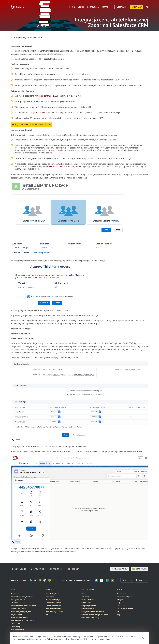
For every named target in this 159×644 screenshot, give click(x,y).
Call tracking (15, 627)
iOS (65, 166)
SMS (48, 615)
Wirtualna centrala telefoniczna (22, 621)
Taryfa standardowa (54, 603)
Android (71, 166)
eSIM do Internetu (17, 630)
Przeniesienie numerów (19, 618)
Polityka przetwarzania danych (93, 612)
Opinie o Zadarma (88, 600)
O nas (83, 594)
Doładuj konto (122, 594)
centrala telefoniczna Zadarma (55, 145)
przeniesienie (40, 113)
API (118, 612)
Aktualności (86, 597)
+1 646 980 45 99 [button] (36, 569)
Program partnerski (89, 606)
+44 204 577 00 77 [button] (72, 569)
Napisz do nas (120, 569)
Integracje (120, 600)
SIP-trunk (14, 603)
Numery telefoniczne (18, 609)
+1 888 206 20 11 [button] (18, 569)
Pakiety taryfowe (23, 101)
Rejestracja (137, 7)
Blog (118, 615)
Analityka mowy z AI (18, 600)
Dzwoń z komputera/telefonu (22, 597)
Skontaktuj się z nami (125, 609)
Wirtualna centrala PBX (45, 96)
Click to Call (15, 624)
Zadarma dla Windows (53, 166)
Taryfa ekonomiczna (54, 606)
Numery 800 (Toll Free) (54, 612)
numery (32, 107)
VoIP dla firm (86, 603)
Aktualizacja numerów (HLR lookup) (24, 606)
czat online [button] (139, 569)
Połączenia (15, 594)
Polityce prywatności (55, 639)
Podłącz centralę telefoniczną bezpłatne (31, 125)
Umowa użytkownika (89, 609)
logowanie (122, 7)
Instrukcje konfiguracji (21, 37)
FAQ (118, 603)
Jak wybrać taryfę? (53, 600)
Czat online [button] (121, 606)
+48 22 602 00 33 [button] (54, 569)
